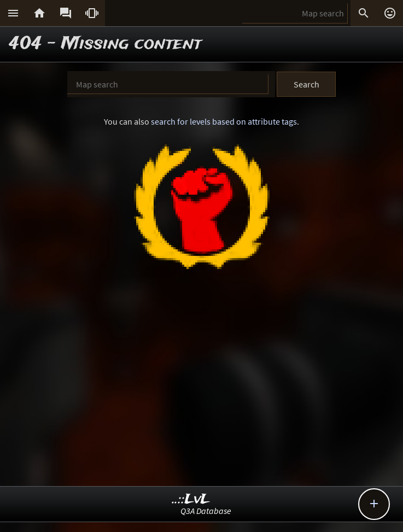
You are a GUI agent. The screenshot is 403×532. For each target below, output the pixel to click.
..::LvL (191, 499)
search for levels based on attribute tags (224, 121)
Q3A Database (206, 511)
